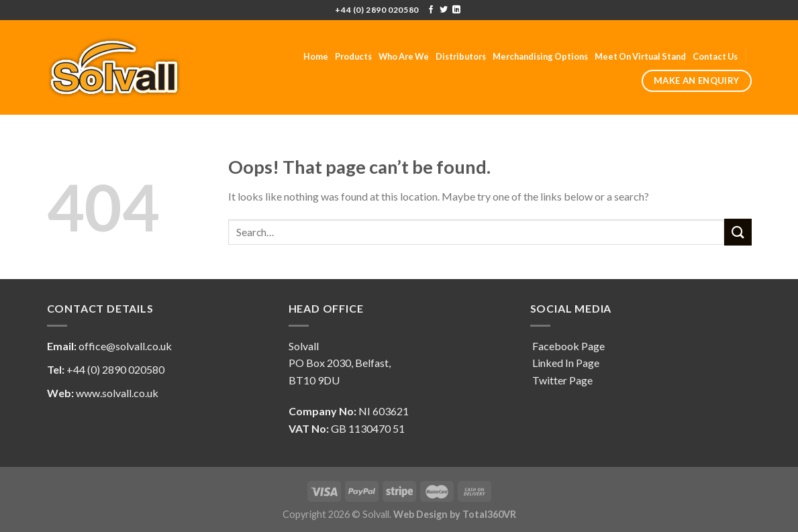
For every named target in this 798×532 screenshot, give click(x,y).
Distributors (461, 56)
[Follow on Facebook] (431, 10)
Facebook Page (567, 346)
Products (353, 56)
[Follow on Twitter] (444, 10)
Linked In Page (565, 363)
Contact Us (715, 56)
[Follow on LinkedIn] (456, 10)
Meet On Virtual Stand (640, 56)
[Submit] (738, 232)
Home (316, 56)
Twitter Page (561, 380)
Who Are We (404, 56)
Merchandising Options (540, 56)
